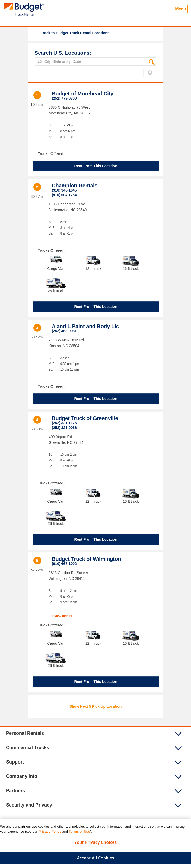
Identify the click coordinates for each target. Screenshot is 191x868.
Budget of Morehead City (83, 94)
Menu (181, 9)
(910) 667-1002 (64, 564)
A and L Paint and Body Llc (85, 326)
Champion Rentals (75, 186)
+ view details (62, 616)
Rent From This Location (96, 166)
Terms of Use (79, 833)
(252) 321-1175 (64, 423)
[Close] (182, 829)
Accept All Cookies (96, 860)
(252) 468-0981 (64, 331)
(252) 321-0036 (64, 428)
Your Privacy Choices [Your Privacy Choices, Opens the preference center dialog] (96, 844)
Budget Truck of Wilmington (86, 559)
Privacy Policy (50, 833)
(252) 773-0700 (64, 98)
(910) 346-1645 (64, 190)
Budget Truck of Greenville (85, 418)
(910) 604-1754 (64, 195)
